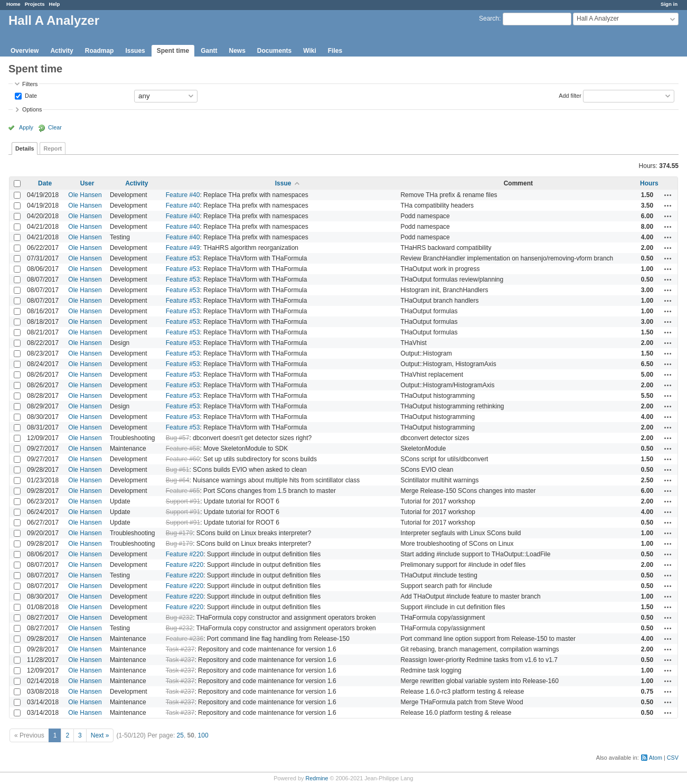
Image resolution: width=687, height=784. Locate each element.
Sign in (669, 4)
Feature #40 (183, 195)
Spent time (173, 51)
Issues (135, 51)
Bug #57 (178, 438)
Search (489, 18)
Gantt (209, 51)
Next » (100, 735)
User (87, 183)
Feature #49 (183, 248)
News (237, 51)
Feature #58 (183, 449)
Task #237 (180, 649)
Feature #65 (183, 491)
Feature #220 (185, 554)
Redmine (317, 778)
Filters (30, 84)
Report (53, 148)
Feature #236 (185, 639)
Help (55, 4)
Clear (55, 127)
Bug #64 (178, 480)
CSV (673, 758)
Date (30, 95)
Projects (35, 4)
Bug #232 (179, 618)
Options (32, 109)
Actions (668, 195)
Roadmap (100, 51)
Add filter (570, 95)
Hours (649, 183)
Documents (274, 51)
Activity (62, 51)
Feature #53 (183, 258)
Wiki (310, 51)
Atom (656, 758)
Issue (283, 183)
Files (335, 51)
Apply (26, 127)
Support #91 (183, 501)
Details (25, 148)
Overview (25, 51)
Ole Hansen (85, 195)
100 (203, 735)
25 (180, 735)
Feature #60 (183, 459)
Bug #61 (178, 470)
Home (13, 4)
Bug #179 (179, 533)
